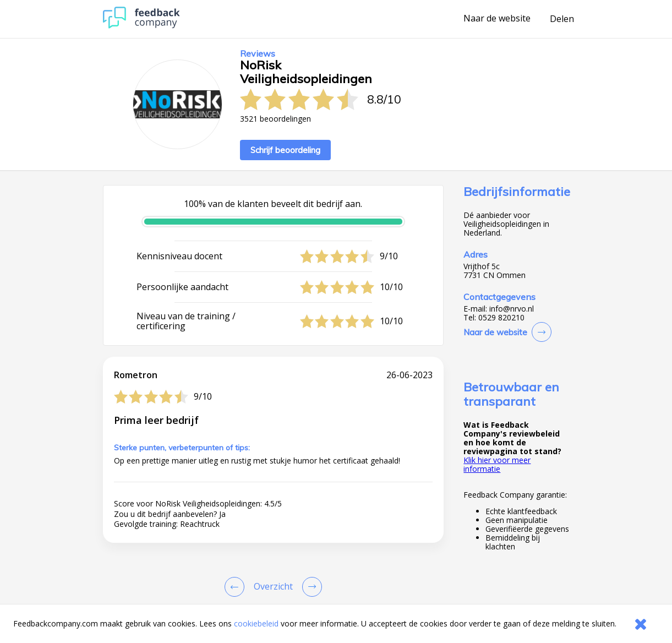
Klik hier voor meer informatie (497, 464)
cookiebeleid (256, 623)
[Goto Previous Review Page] (237, 587)
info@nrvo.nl (512, 309)
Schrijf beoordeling (285, 150)
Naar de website (497, 19)
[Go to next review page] (310, 587)
